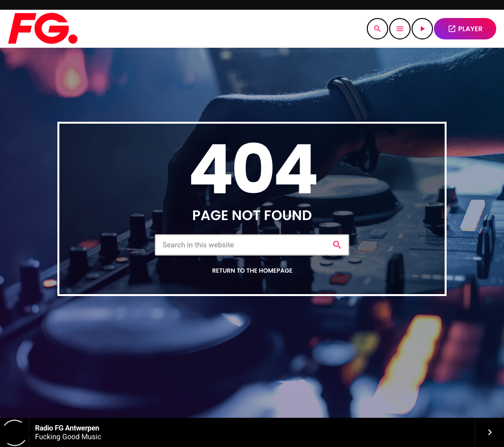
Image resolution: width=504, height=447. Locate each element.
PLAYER (465, 29)
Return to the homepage (252, 271)
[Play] (422, 29)
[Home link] (43, 29)
